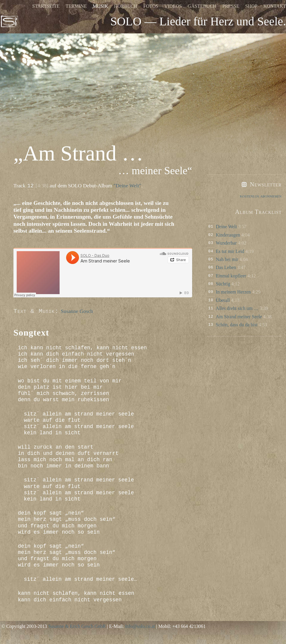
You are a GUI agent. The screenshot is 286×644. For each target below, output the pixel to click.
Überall (223, 300)
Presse (231, 6)
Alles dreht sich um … (237, 308)
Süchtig (223, 284)
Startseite (46, 6)
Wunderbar (226, 243)
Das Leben (226, 267)
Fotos (151, 6)
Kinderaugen (228, 235)
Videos (173, 6)
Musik (100, 6)
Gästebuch (202, 6)
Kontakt (275, 6)
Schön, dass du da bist (237, 325)
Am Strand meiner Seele (239, 317)
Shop (251, 6)
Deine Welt (226, 227)
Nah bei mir (227, 259)
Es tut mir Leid (230, 251)
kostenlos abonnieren (261, 196)
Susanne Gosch (77, 311)
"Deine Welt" (127, 186)
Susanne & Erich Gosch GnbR (77, 626)
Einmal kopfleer (231, 276)
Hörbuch (126, 6)
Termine (76, 6)
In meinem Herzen (233, 292)
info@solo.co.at (140, 626)
